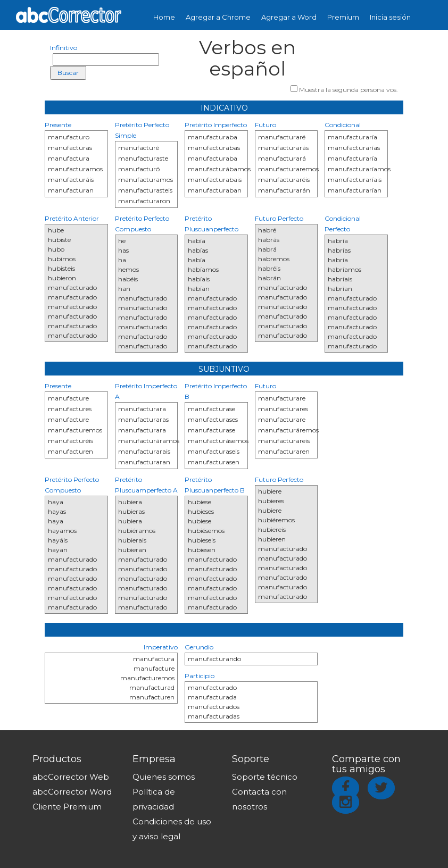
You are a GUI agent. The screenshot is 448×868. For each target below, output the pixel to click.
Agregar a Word (289, 17)
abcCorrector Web (71, 777)
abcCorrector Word (72, 792)
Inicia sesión (390, 17)
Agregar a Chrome (218, 17)
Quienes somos (164, 777)
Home (164, 17)
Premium (343, 17)
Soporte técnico (265, 777)
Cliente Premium (67, 807)
